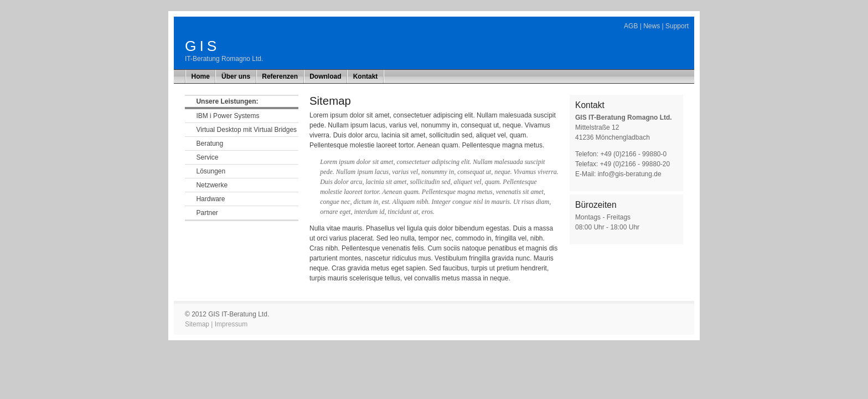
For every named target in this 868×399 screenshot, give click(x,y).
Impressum (231, 324)
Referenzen (280, 76)
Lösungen (211, 171)
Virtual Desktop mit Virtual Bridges (246, 130)
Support (677, 26)
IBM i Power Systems (228, 116)
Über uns (236, 76)
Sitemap (197, 324)
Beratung (210, 144)
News (652, 26)
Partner (207, 213)
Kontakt (366, 76)
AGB (631, 26)
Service (207, 157)
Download (325, 76)
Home (201, 76)
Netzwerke (212, 185)
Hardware (210, 199)
